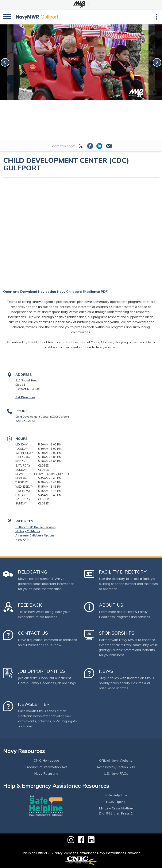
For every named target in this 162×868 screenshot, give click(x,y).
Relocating (33, 572)
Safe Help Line (116, 795)
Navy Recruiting (46, 773)
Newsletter (34, 704)
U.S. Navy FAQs (116, 773)
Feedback (30, 605)
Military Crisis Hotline (116, 808)
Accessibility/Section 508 (116, 767)
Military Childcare (28, 531)
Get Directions (25, 397)
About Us (111, 605)
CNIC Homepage (46, 760)
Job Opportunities (41, 671)
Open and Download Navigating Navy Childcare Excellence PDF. (56, 292)
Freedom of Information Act (46, 767)
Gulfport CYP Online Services (35, 527)
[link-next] (157, 62)
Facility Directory (123, 572)
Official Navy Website (116, 760)
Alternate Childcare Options (35, 535)
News (106, 671)
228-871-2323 (25, 421)
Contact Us (33, 633)
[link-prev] (5, 62)
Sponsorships (117, 633)
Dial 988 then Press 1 (116, 813)
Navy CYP (22, 540)
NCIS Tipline (116, 802)
